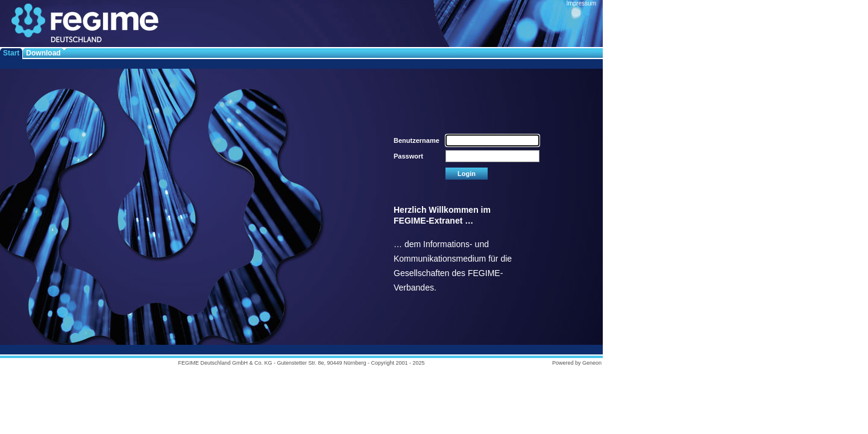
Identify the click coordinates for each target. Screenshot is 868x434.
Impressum (581, 3)
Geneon (592, 363)
